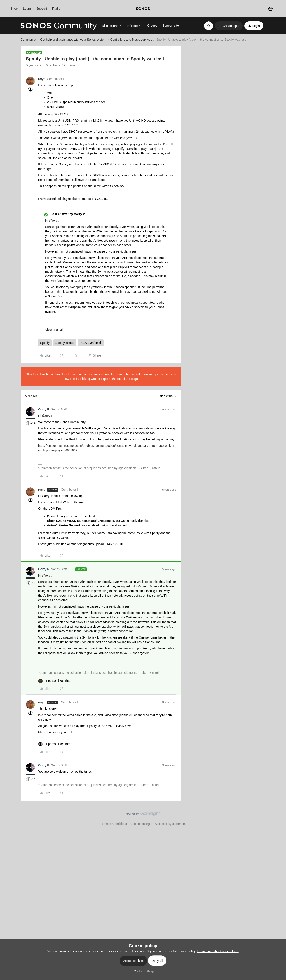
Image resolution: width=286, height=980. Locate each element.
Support (41, 9)
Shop (14, 9)
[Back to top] (277, 817)
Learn (27, 9)
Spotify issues (65, 343)
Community (28, 40)
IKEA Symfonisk (91, 343)
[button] (229, 26)
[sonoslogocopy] (143, 9)
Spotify (45, 343)
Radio (56, 9)
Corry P (44, 409)
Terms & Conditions (114, 824)
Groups (152, 26)
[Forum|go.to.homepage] (59, 26)
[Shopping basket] (270, 9)
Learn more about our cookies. (218, 951)
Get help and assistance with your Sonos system (73, 40)
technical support (138, 303)
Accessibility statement (170, 824)
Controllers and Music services (131, 40)
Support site (171, 26)
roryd (42, 79)
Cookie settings (141, 824)
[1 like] (54, 681)
